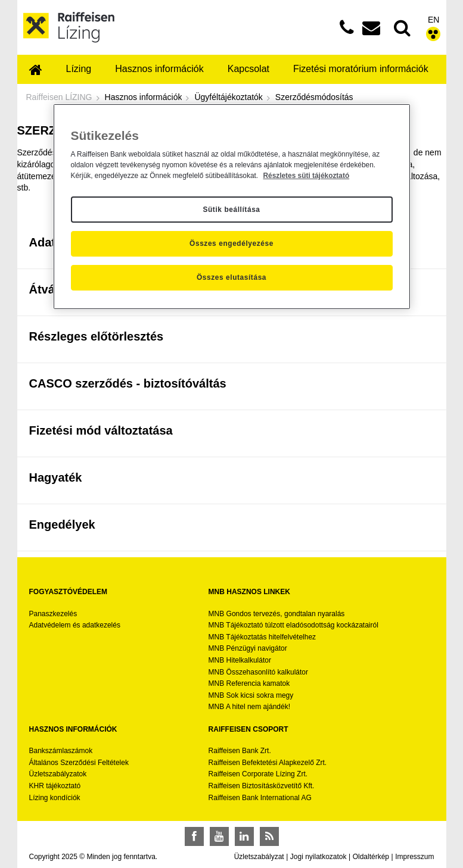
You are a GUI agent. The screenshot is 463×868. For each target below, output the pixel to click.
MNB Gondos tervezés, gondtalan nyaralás (277, 614)
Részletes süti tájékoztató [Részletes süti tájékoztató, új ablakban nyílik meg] (306, 176)
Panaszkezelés (53, 614)
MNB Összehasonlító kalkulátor (258, 672)
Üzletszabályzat (259, 857)
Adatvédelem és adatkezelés (75, 625)
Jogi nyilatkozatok (318, 857)
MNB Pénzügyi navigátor (248, 648)
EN (434, 20)
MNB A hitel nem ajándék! (249, 707)
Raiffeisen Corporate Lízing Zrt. (258, 774)
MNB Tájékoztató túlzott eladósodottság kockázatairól (293, 625)
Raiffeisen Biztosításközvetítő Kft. (262, 786)
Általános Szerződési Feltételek (79, 763)
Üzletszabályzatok (58, 774)
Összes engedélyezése (231, 243)
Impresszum (414, 857)
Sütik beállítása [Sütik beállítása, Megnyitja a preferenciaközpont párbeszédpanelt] (231, 210)
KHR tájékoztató (55, 786)
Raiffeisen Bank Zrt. (240, 751)
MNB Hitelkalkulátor (240, 660)
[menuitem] (36, 71)
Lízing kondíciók (55, 798)
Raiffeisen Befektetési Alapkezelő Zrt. (268, 763)
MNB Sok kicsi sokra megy (251, 695)
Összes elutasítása (231, 277)
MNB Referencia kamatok (249, 683)
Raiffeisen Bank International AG (260, 798)
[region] (232, 207)
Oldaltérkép (371, 857)
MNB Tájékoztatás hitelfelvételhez (262, 637)
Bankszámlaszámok (61, 751)
